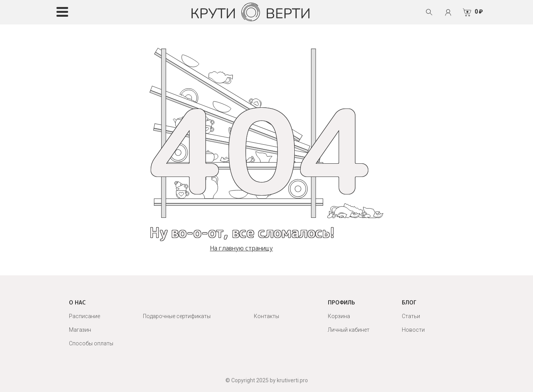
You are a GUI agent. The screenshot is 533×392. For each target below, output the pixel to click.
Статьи (411, 316)
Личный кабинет (349, 330)
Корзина (339, 316)
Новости (413, 330)
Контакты (266, 316)
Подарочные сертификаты (177, 316)
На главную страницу (241, 248)
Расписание (84, 316)
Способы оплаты (91, 343)
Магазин (80, 330)
